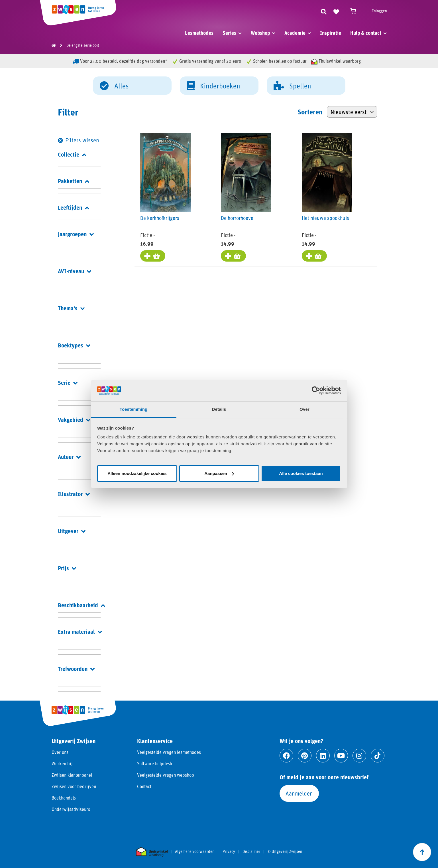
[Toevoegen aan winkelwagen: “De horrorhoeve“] (233, 256)
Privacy (229, 851)
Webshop (260, 33)
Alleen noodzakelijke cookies (137, 473)
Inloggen (379, 11)
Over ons (60, 752)
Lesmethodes (199, 33)
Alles (114, 85)
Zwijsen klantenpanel (72, 775)
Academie (295, 33)
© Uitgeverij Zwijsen (285, 851)
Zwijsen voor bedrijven (74, 786)
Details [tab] (219, 409)
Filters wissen (82, 140)
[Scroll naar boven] (422, 852)
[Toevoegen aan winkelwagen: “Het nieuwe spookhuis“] (314, 256)
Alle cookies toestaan (301, 473)
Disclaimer (251, 851)
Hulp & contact (366, 33)
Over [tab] (304, 409)
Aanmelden (299, 793)
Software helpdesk (155, 763)
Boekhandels (64, 798)
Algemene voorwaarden (195, 851)
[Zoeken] (324, 11)
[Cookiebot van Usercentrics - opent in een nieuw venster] (316, 391)
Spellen (292, 85)
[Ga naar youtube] (341, 756)
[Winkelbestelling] (352, 112)
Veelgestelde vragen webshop (166, 775)
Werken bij (62, 763)
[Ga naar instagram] (359, 756)
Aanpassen (219, 473)
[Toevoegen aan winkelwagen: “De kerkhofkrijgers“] (153, 256)
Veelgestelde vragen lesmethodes (169, 752)
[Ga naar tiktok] (378, 756)
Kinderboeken (213, 85)
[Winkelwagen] (356, 11)
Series (229, 33)
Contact (144, 786)
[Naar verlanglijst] (336, 11)
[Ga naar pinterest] (305, 756)
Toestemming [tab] (134, 409)
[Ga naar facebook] (286, 756)
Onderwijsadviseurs (71, 809)
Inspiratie (331, 33)
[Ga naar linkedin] (323, 756)
